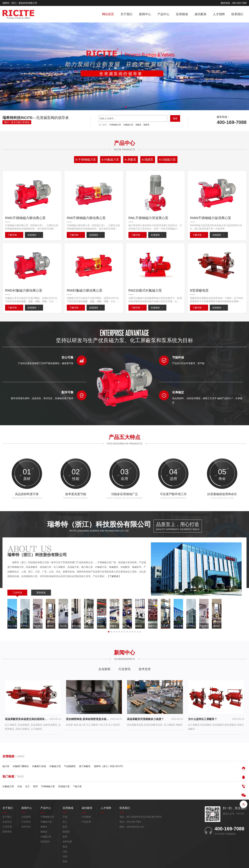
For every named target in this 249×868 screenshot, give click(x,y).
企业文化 (7, 822)
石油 (20, 786)
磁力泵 (6, 766)
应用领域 (182, 14)
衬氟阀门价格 (39, 766)
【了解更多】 (114, 576)
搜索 (175, 118)
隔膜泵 (146, 125)
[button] (123, 107)
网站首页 (108, 14)
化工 (28, 786)
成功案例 (200, 14)
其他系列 (45, 842)
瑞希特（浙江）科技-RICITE (108, 766)
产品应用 (86, 822)
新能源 (66, 832)
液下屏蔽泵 (85, 766)
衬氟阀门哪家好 (21, 766)
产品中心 (163, 14)
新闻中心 (145, 14)
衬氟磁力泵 (128, 125)
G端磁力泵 (46, 837)
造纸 (65, 837)
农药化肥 (67, 842)
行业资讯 (124, 669)
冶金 (65, 852)
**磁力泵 (77, 786)
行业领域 (86, 817)
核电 (65, 862)
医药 (35, 786)
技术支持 (145, 669)
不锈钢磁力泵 (115, 125)
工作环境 (17, 593)
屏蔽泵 (138, 125)
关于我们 (126, 14)
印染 (65, 857)
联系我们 (237, 14)
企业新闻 (104, 669)
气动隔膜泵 (70, 766)
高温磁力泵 (64, 786)
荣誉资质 (41, 593)
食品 (65, 847)
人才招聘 (219, 14)
